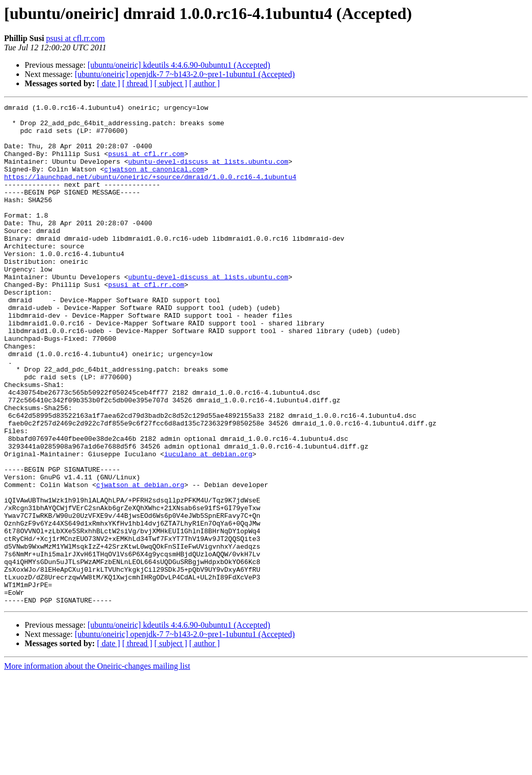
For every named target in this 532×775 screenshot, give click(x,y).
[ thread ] (137, 83)
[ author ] (205, 83)
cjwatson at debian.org (140, 561)
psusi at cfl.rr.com (76, 38)
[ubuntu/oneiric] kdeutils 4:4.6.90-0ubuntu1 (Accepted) (179, 65)
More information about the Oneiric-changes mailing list (97, 766)
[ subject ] (171, 83)
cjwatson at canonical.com (154, 183)
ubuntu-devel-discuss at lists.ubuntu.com (208, 173)
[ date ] (109, 83)
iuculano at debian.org (208, 525)
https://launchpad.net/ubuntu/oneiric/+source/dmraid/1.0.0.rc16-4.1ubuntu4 (150, 192)
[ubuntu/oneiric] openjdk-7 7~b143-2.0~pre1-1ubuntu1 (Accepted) (185, 74)
